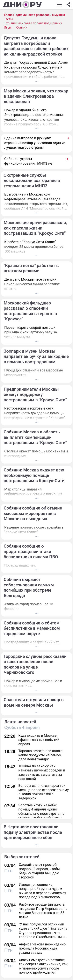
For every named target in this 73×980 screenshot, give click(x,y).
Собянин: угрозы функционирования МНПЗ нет (29, 161)
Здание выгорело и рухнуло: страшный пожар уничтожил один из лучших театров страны (35, 143)
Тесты (8, 19)
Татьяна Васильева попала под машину (33, 23)
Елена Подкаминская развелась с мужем (34, 15)
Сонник (22, 27)
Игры (8, 27)
